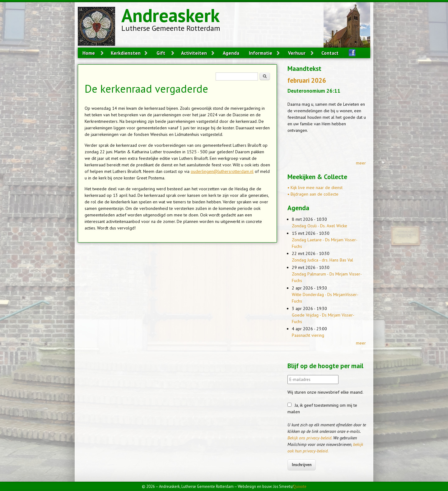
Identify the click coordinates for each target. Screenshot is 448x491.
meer (361, 163)
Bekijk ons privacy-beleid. (310, 438)
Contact (330, 53)
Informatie (261, 53)
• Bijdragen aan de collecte (313, 194)
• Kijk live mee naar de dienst (315, 188)
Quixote (300, 486)
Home (89, 53)
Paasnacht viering (308, 335)
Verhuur (297, 53)
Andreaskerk (170, 15)
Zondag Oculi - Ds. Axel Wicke (320, 226)
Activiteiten (194, 53)
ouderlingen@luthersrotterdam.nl (222, 171)
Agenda (231, 53)
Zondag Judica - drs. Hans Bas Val (322, 260)
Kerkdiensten (126, 53)
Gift (161, 53)
